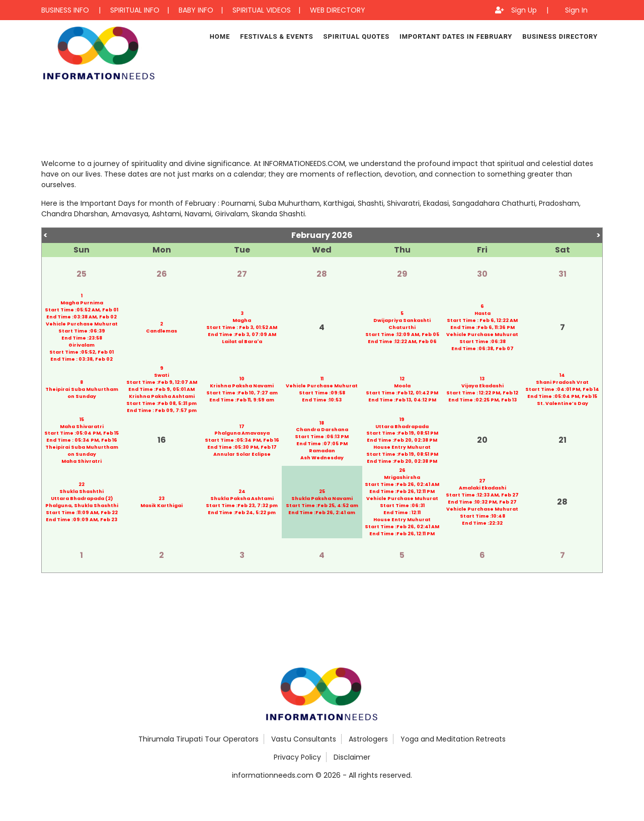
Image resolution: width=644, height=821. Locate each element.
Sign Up (524, 10)
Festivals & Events (276, 36)
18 (322, 423)
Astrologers (368, 739)
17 (242, 426)
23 (162, 499)
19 (402, 419)
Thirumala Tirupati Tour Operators (198, 739)
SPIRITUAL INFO (135, 10)
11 (322, 379)
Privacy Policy (297, 757)
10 (242, 379)
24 (242, 492)
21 (562, 440)
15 (82, 419)
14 (562, 375)
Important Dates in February (456, 36)
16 (162, 440)
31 (562, 274)
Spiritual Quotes (356, 36)
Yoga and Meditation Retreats (453, 739)
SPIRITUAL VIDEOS (262, 10)
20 (482, 440)
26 (162, 274)
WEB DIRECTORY (338, 10)
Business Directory (560, 36)
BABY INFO (196, 10)
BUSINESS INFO (65, 10)
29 (402, 274)
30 (482, 274)
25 (82, 274)
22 (82, 485)
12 (402, 379)
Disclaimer (352, 757)
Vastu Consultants (304, 739)
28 (322, 274)
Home (220, 36)
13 (482, 379)
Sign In (576, 10)
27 (242, 274)
